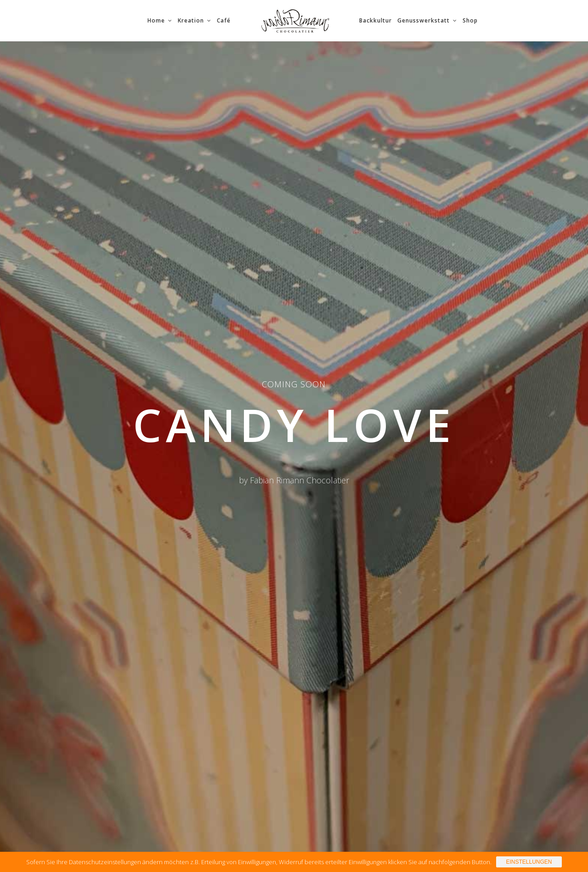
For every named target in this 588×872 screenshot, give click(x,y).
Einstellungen (529, 862)
